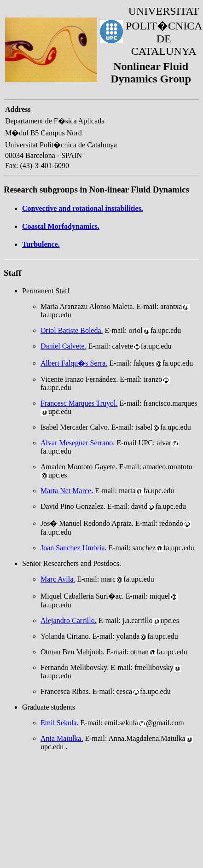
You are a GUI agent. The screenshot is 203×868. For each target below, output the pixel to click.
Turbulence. (41, 244)
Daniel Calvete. (64, 346)
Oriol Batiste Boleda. (72, 330)
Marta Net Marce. (67, 491)
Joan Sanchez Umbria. (74, 548)
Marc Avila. (58, 579)
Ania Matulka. (62, 738)
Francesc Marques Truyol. (79, 403)
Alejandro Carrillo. (69, 620)
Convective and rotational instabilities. (83, 208)
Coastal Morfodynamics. (61, 226)
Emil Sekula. (60, 723)
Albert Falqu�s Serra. (74, 363)
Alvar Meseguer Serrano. (78, 443)
